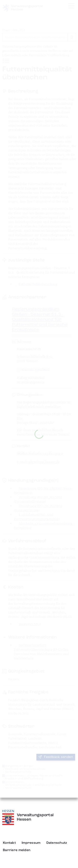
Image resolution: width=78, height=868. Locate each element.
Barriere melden (17, 850)
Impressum (31, 843)
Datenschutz (57, 843)
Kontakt (9, 843)
